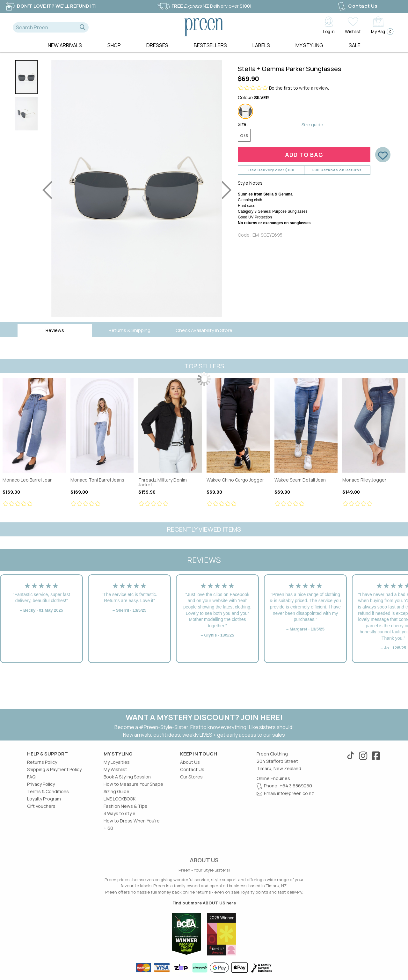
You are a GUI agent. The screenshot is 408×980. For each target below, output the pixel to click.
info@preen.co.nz (295, 793)
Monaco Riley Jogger (374, 425)
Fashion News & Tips (125, 806)
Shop (114, 45)
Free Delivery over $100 (271, 170)
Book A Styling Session (127, 777)
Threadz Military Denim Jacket (170, 425)
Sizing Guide (117, 791)
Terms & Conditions (48, 791)
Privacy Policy (41, 784)
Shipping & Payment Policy (54, 769)
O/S (244, 136)
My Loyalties (117, 762)
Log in (329, 31)
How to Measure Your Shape (133, 784)
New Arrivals (65, 45)
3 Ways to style (120, 813)
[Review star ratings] (34, 504)
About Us (190, 762)
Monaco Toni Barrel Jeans (102, 425)
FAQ (31, 777)
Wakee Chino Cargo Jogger (238, 425)
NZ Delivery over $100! (204, 6)
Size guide (312, 125)
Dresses (157, 45)
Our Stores (191, 777)
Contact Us (357, 6)
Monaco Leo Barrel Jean (34, 425)
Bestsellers (210, 45)
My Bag (380, 31)
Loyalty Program (44, 799)
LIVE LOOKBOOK (120, 799)
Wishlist (353, 31)
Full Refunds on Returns (337, 170)
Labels (261, 45)
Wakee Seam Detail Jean (306, 425)
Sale (355, 45)
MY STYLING (309, 45)
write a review (313, 88)
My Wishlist (115, 769)
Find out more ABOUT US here (204, 903)
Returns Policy (42, 762)
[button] (83, 27)
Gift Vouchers (41, 806)
